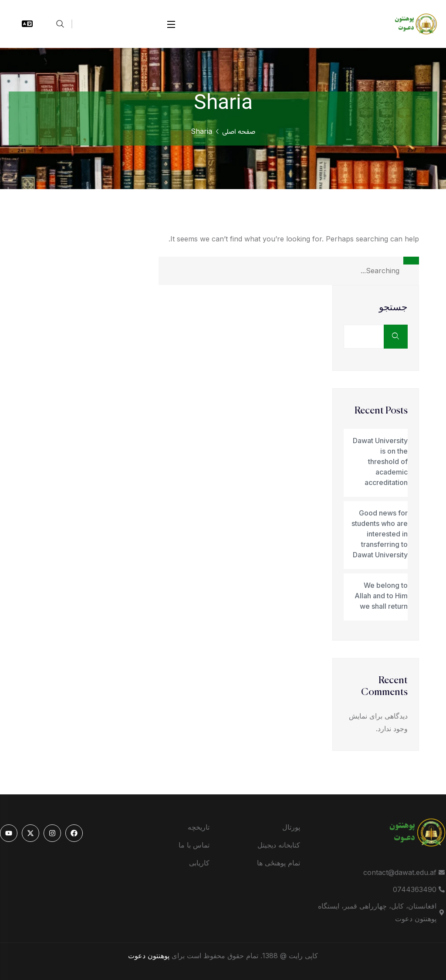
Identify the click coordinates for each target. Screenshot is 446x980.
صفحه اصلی (239, 132)
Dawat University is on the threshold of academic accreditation (380, 461)
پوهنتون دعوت (149, 956)
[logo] (411, 23)
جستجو (393, 308)
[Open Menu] (172, 24)
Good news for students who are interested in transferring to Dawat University (380, 534)
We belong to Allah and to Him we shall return (381, 596)
